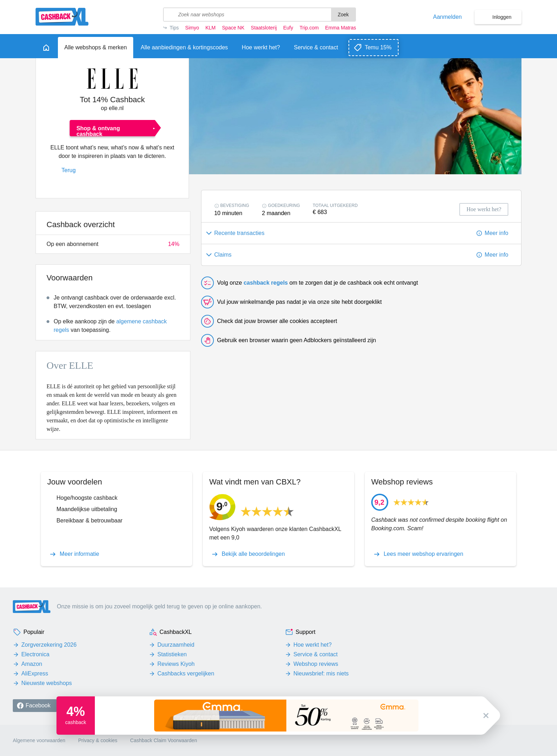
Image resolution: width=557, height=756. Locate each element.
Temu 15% (378, 47)
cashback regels (266, 283)
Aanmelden (447, 17)
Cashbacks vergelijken (186, 673)
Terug (69, 170)
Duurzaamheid (176, 645)
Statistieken (172, 654)
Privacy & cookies (98, 740)
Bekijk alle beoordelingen (253, 554)
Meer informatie (79, 554)
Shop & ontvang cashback (98, 131)
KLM (210, 28)
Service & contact (316, 654)
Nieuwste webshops (47, 683)
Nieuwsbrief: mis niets (321, 673)
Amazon (32, 664)
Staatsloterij (264, 28)
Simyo (192, 28)
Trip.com (309, 28)
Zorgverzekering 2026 (49, 645)
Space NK (233, 28)
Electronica (35, 654)
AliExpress (35, 673)
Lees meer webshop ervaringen (423, 554)
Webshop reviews (316, 664)
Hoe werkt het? (313, 645)
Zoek (343, 15)
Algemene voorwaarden (39, 740)
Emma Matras (340, 28)
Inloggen (502, 17)
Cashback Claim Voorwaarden (163, 740)
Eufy (288, 28)
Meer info (496, 233)
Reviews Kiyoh (176, 664)
